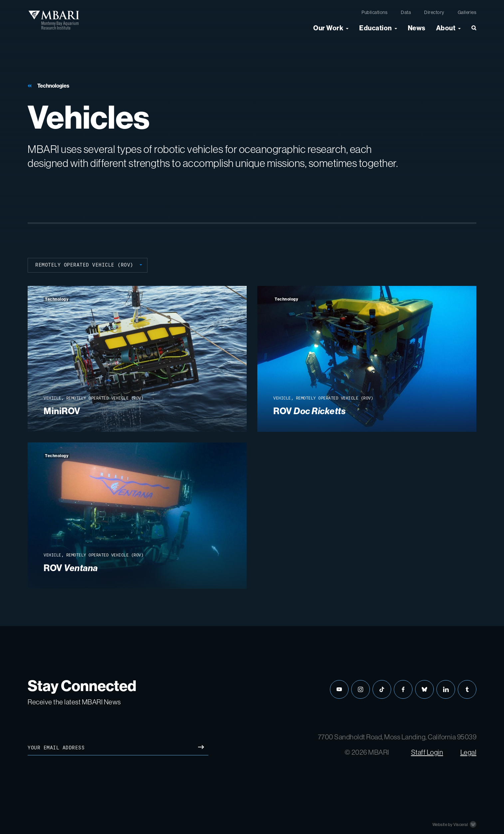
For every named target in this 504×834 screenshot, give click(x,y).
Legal (469, 752)
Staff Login (427, 752)
